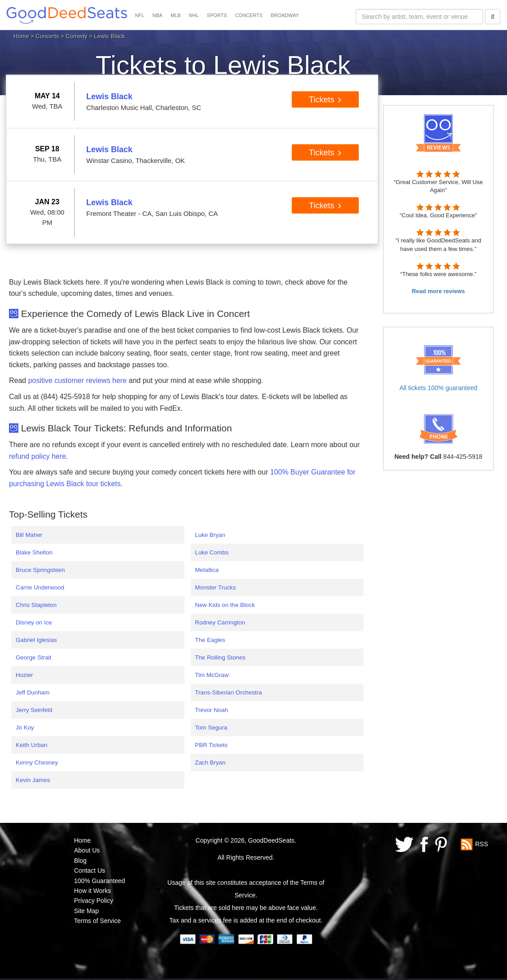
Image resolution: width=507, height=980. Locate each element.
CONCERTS (249, 15)
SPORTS (217, 15)
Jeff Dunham (33, 692)
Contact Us (90, 870)
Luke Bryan (210, 535)
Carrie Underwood (40, 587)
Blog (80, 861)
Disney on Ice (34, 622)
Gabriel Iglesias (36, 640)
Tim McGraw (212, 675)
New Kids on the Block (225, 605)
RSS (482, 844)
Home (21, 36)
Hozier (24, 675)
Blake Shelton (34, 552)
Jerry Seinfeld (34, 710)
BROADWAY (285, 15)
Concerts (48, 36)
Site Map (86, 911)
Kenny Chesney (37, 762)
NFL (140, 15)
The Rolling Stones (221, 657)
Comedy (76, 36)
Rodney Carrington (220, 622)
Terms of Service (97, 921)
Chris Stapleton (36, 605)
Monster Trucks (216, 587)
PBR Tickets (212, 745)
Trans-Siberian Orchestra (229, 692)
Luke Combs (212, 552)
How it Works (92, 891)
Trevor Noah (212, 710)
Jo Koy (25, 727)
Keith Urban (31, 745)
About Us (87, 850)
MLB (176, 15)
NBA (158, 15)
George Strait (33, 657)
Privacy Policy (94, 901)
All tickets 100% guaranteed (438, 388)
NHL (194, 15)
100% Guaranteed (100, 881)
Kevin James (33, 780)
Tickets (326, 100)
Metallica (207, 570)
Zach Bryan (210, 762)
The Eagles (210, 640)
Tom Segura (211, 727)
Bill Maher (29, 535)
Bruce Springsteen (40, 570)
